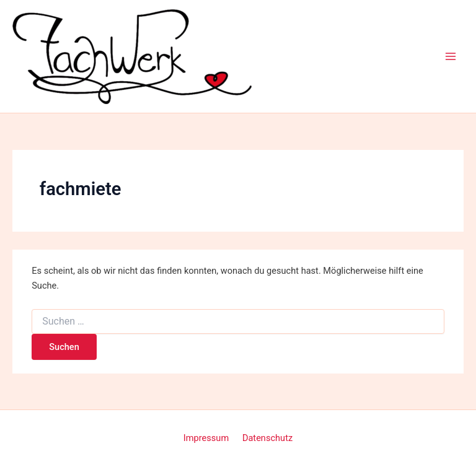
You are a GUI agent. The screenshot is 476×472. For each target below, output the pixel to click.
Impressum (206, 438)
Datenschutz (267, 438)
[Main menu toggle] (451, 56)
